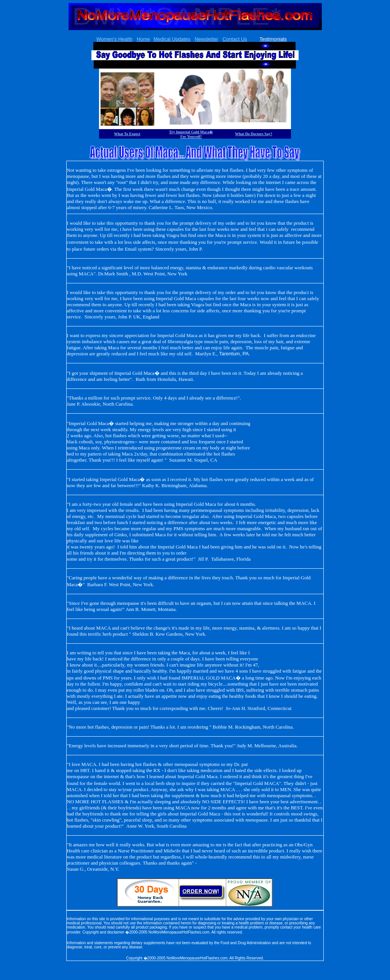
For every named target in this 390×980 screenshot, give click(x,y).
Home (143, 39)
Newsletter (206, 39)
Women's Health (114, 39)
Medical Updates (172, 39)
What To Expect (127, 134)
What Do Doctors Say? (254, 134)
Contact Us (235, 39)
